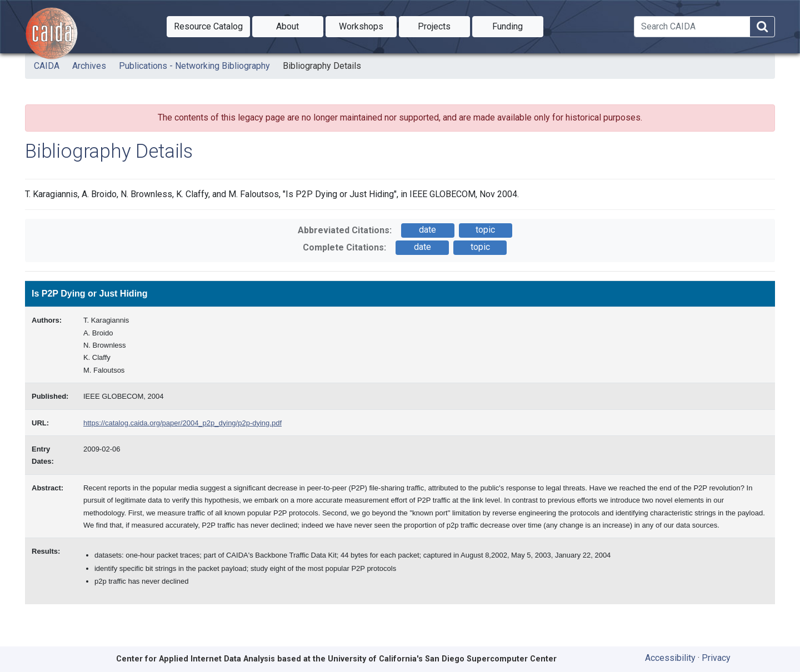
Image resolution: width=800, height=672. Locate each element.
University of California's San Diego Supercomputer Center (442, 659)
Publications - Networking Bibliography (194, 66)
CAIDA (47, 66)
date (427, 230)
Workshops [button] (368, 26)
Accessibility (670, 658)
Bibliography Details (322, 66)
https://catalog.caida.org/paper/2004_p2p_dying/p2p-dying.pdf (182, 423)
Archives (89, 66)
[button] (208, 27)
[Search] (692, 27)
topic (485, 230)
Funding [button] (518, 26)
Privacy (716, 658)
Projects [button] (444, 26)
